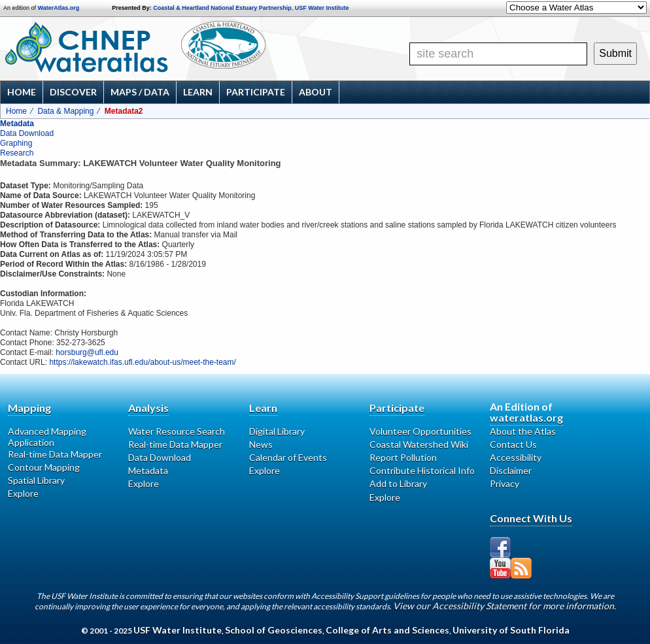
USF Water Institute (322, 8)
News (261, 444)
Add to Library (398, 483)
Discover (73, 92)
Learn (198, 92)
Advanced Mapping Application (47, 437)
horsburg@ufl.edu (87, 352)
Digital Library (277, 431)
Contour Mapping (44, 467)
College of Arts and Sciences (387, 630)
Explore (23, 493)
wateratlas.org (526, 417)
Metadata (17, 124)
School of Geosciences (274, 630)
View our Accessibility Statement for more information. (505, 606)
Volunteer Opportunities (420, 431)
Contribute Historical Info (422, 470)
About (316, 92)
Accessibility (516, 457)
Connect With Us (531, 518)
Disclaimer (511, 470)
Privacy (505, 483)
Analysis (148, 408)
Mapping (29, 408)
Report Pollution (403, 457)
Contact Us (513, 444)
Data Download (27, 133)
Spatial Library (36, 480)
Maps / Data (140, 92)
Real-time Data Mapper (55, 454)
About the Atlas (523, 431)
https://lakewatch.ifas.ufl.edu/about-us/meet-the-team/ (142, 362)
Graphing (16, 143)
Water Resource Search (177, 431)
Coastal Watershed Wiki (419, 444)
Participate (256, 92)
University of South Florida (511, 630)
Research (17, 153)
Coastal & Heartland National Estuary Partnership (222, 8)
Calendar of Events (288, 457)
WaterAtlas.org (59, 8)
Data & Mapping (65, 111)
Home (22, 92)
